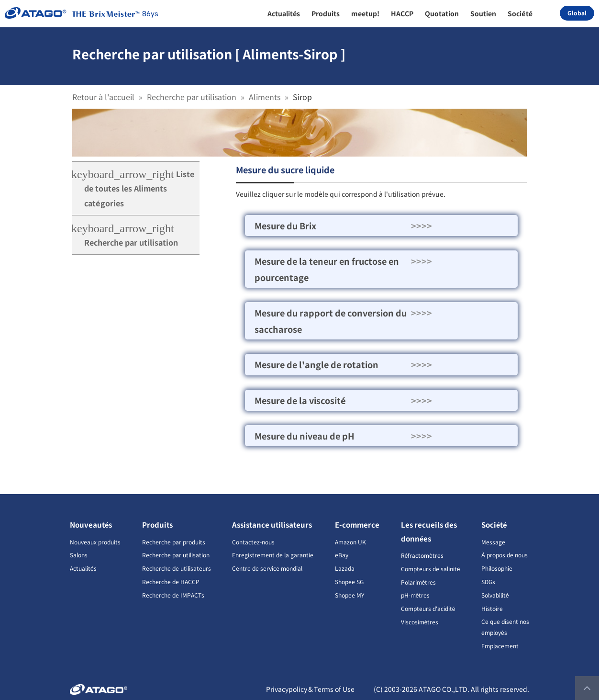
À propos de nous (505, 555)
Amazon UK (350, 542)
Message (493, 542)
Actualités (83, 568)
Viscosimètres (420, 622)
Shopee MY (349, 595)
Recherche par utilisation (192, 97)
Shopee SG (349, 581)
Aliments (265, 97)
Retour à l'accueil (103, 97)
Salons (79, 555)
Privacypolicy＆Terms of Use (310, 689)
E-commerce (357, 525)
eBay (342, 555)
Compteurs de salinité (431, 569)
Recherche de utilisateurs (177, 568)
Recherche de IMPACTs (173, 595)
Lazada (345, 568)
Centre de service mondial (267, 568)
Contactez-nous (253, 542)
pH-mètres (416, 595)
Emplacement (500, 646)
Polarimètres (419, 582)
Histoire (492, 608)
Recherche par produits (174, 542)
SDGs (488, 581)
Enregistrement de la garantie (273, 555)
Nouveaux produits (95, 542)
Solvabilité (495, 595)
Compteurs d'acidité (428, 608)
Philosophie (497, 568)
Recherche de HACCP (171, 581)
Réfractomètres (422, 555)
